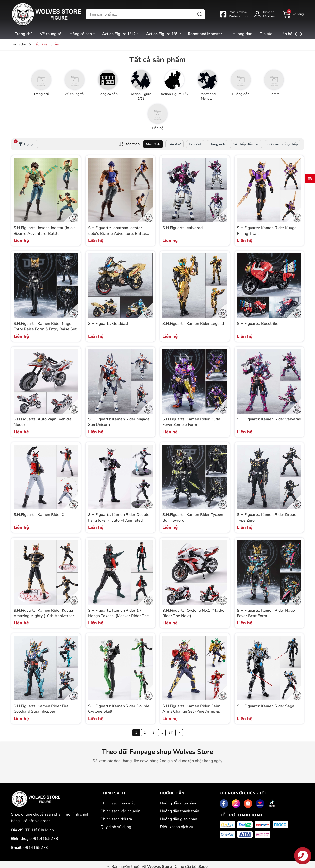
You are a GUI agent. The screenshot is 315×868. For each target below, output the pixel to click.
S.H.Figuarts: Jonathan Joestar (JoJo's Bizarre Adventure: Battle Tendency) (117, 233)
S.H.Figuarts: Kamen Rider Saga (266, 706)
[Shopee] (248, 804)
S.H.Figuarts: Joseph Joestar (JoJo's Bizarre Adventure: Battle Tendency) (45, 233)
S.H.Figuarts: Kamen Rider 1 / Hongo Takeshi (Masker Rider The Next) (118, 616)
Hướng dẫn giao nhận (179, 819)
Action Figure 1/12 (124, 34)
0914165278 (36, 848)
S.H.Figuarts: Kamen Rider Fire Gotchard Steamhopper (41, 709)
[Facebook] (224, 804)
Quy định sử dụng (116, 827)
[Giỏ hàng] (294, 14)
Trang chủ (24, 34)
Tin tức (273, 34)
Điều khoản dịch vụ (177, 827)
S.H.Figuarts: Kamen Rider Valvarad (269, 419)
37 (171, 732)
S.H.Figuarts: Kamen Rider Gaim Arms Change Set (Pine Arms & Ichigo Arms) (191, 712)
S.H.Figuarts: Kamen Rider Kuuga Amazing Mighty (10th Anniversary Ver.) (45, 616)
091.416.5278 (45, 839)
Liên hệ (294, 34)
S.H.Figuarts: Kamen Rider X (39, 515)
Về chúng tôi (52, 34)
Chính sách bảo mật (118, 803)
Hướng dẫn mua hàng (179, 803)
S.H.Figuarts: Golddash (109, 324)
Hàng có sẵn (85, 34)
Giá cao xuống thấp (283, 144)
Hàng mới (217, 144)
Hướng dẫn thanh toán (180, 811)
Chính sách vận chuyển (120, 811)
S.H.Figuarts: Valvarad (182, 228)
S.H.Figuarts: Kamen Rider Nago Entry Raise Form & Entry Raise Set (45, 326)
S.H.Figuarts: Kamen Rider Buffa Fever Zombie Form (191, 422)
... (162, 732)
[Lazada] (260, 804)
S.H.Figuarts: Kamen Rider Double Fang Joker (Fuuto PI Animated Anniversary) (119, 520)
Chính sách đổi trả (116, 819)
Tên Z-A (195, 144)
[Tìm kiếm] (200, 14)
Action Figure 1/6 (168, 34)
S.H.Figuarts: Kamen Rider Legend (193, 324)
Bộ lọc (24, 143)
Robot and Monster (212, 34)
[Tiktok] (272, 804)
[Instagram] (236, 804)
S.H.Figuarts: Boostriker (258, 324)
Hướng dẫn (248, 34)
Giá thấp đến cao (246, 144)
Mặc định (153, 144)
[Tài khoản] (266, 14)
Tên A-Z (174, 144)
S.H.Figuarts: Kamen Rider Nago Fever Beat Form (266, 613)
